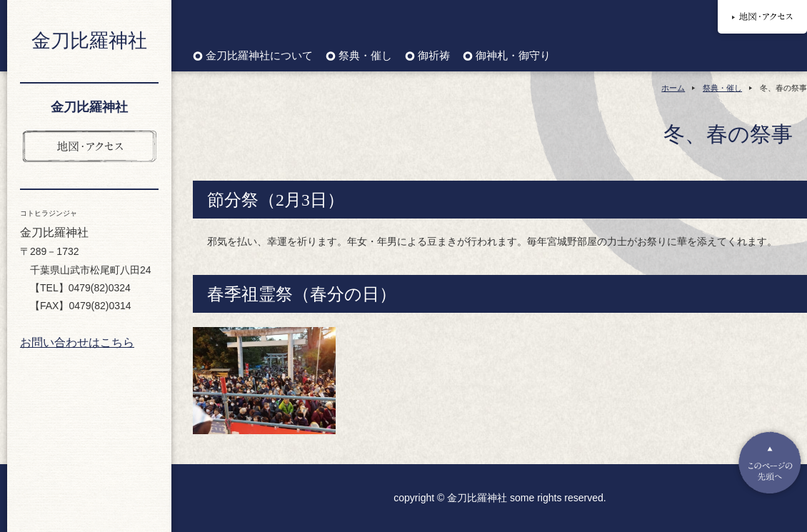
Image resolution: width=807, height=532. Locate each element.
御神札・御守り (513, 56)
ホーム (673, 88)
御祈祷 (434, 56)
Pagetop (770, 463)
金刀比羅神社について (259, 56)
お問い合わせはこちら (77, 342)
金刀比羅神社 (89, 41)
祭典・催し (365, 56)
